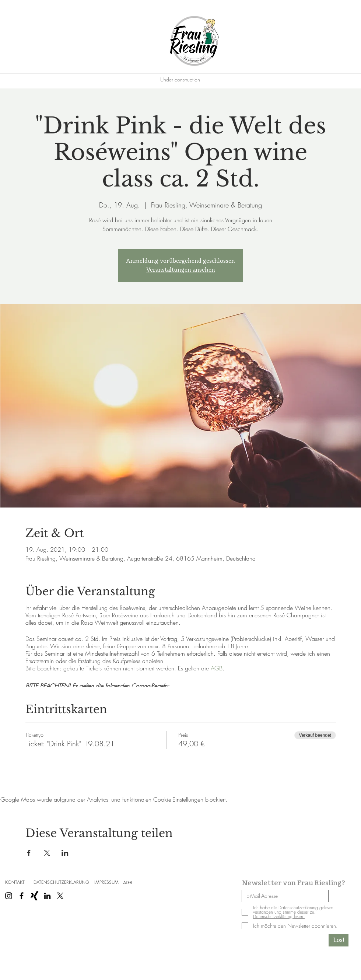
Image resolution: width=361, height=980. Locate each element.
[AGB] (127, 883)
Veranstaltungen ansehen (181, 270)
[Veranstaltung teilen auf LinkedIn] (65, 853)
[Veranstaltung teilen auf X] (47, 853)
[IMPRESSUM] (106, 882)
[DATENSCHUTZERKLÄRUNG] (61, 882)
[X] (60, 896)
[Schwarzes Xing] (34, 896)
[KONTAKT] (15, 882)
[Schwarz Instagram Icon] (9, 896)
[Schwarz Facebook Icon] (22, 896)
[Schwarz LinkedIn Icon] (47, 896)
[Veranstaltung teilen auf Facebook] (29, 853)
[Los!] (339, 940)
